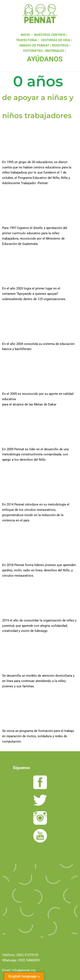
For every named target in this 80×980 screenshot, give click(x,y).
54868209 (33, 960)
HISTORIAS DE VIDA (56, 40)
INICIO (25, 35)
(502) (20, 955)
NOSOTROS (60, 45)
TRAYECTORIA (26, 40)
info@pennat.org (24, 970)
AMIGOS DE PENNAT (34, 45)
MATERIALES (55, 51)
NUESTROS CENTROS (50, 35)
